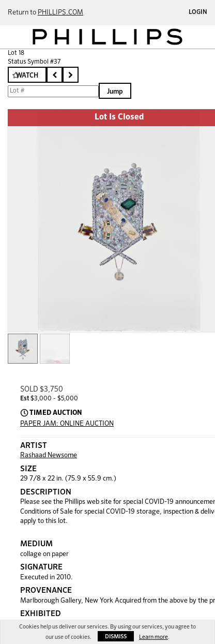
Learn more (153, 637)
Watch (27, 76)
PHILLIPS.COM (60, 13)
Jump (115, 92)
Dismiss (116, 636)
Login (198, 12)
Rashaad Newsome (49, 455)
